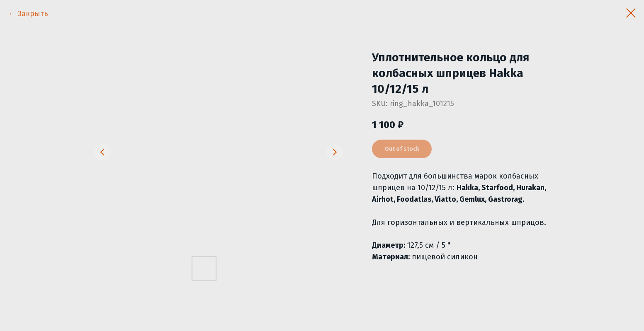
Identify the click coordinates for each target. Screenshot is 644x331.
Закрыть (33, 14)
